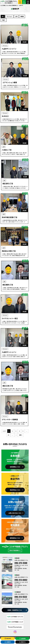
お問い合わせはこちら (15, 513)
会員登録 (22, 638)
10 (8, 435)
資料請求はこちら (15, 538)
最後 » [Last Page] (21, 435)
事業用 (22, 16)
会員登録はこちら (15, 467)
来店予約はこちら (15, 490)
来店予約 (8, 638)
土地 (16, 16)
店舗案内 (8, 642)
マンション (9, 16)
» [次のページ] (16, 435)
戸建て (4, 20)
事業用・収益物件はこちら (15, 610)
